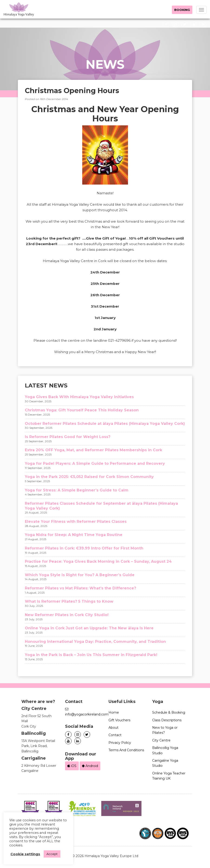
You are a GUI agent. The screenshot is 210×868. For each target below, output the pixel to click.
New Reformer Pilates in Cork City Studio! (67, 615)
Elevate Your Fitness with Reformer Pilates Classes (76, 522)
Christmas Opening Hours (72, 91)
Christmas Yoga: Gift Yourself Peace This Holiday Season (82, 410)
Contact (115, 735)
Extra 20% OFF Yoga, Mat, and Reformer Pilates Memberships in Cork (94, 450)
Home (114, 712)
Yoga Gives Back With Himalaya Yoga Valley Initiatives (79, 397)
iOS (72, 766)
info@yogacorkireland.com (87, 714)
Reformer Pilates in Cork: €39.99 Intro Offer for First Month (84, 548)
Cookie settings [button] (25, 854)
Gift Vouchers (119, 720)
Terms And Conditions (126, 750)
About (113, 728)
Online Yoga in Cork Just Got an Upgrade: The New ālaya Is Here (89, 628)
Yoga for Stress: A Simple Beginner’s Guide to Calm (77, 490)
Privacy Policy (120, 743)
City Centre (161, 740)
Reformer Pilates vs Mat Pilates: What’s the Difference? (80, 588)
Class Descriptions (167, 720)
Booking (182, 10)
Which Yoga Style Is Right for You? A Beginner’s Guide (80, 575)
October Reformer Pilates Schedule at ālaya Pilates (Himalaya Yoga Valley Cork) (105, 424)
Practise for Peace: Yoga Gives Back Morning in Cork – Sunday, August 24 (98, 561)
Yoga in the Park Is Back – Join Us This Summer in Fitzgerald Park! (91, 655)
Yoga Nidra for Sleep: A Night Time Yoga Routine (74, 535)
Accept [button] (52, 854)
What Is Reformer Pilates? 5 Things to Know (69, 601)
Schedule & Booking (169, 712)
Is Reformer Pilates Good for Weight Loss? (68, 437)
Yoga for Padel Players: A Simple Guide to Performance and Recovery (95, 463)
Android (90, 766)
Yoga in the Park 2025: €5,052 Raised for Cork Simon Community (89, 477)
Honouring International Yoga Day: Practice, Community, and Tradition (95, 642)
